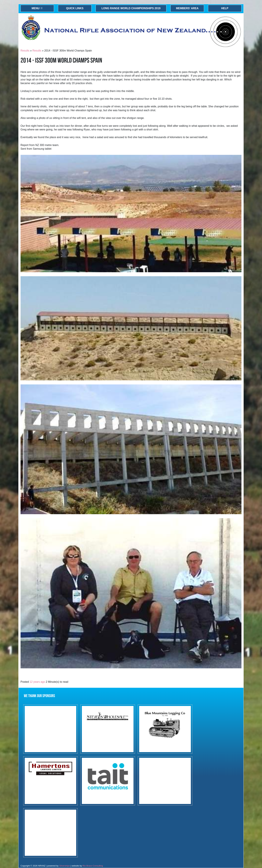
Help (225, 8)
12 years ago (37, 682)
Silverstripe (64, 866)
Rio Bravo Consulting (93, 866)
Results (25, 51)
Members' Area (187, 8)
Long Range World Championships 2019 (131, 8)
